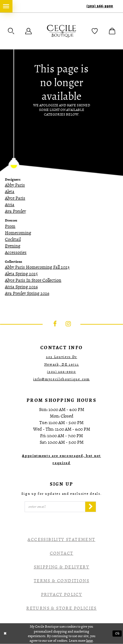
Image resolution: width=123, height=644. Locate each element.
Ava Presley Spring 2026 (27, 293)
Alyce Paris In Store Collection (33, 280)
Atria (10, 205)
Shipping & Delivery (62, 567)
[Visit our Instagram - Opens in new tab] (68, 324)
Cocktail (13, 239)
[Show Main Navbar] (6, 6)
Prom (10, 226)
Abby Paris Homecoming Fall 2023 (37, 267)
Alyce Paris (15, 198)
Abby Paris (15, 185)
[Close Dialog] (5, 634)
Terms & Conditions (61, 581)
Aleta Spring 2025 (21, 274)
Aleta (10, 192)
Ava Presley (15, 211)
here (90, 640)
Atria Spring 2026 (21, 287)
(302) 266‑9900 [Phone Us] (100, 6)
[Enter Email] (55, 507)
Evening (13, 246)
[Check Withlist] (95, 31)
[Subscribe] (91, 507)
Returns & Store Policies (61, 608)
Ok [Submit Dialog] (117, 634)
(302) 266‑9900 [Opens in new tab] (61, 372)
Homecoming (18, 233)
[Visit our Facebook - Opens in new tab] (55, 324)
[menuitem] (6, 6)
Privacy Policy (62, 594)
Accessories (16, 252)
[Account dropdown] (29, 31)
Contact (62, 553)
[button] (11, 31)
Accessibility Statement (61, 539)
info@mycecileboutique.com (61, 379)
